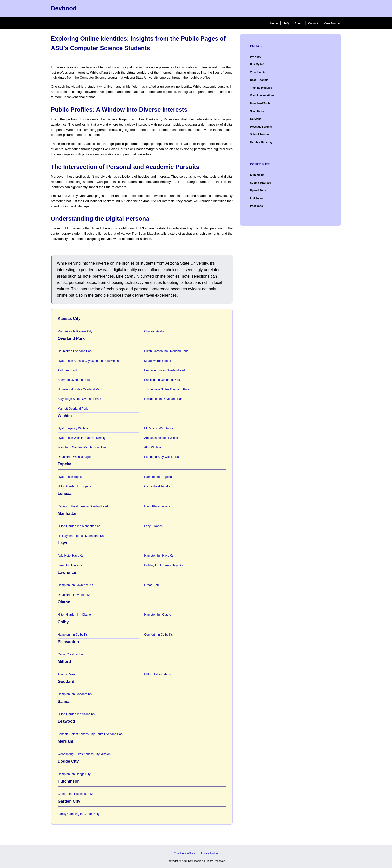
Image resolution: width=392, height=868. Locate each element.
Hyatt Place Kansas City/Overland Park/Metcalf (89, 361)
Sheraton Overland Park (74, 380)
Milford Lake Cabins (157, 674)
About (299, 23)
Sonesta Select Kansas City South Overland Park (91, 734)
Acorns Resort (67, 674)
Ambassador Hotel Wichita (162, 438)
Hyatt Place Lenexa (157, 506)
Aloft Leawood (67, 370)
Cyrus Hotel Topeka (157, 486)
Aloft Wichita (153, 447)
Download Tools (260, 103)
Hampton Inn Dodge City (74, 774)
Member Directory (262, 142)
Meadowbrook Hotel (158, 361)
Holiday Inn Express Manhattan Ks (81, 536)
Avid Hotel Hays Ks (71, 556)
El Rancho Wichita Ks (159, 428)
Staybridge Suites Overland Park (79, 399)
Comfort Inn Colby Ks (158, 635)
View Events (258, 72)
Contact (313, 23)
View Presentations (262, 95)
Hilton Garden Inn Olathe (74, 615)
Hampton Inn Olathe (158, 615)
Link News (257, 198)
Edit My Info (258, 64)
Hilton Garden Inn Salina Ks (76, 714)
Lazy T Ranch (153, 526)
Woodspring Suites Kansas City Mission (84, 754)
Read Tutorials (259, 80)
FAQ (286, 23)
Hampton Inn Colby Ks (73, 635)
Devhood (64, 8)
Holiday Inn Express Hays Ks (164, 565)
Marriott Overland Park (73, 409)
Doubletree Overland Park (75, 351)
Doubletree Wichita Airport (75, 457)
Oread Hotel (152, 585)
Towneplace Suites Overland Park (167, 389)
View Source (332, 23)
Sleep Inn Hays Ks (70, 565)
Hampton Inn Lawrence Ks (75, 585)
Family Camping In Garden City (79, 814)
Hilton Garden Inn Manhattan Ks (79, 526)
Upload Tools (259, 190)
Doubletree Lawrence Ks (74, 595)
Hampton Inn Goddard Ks (75, 694)
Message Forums (261, 127)
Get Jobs (256, 119)
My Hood (256, 57)
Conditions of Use (184, 853)
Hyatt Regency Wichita (73, 428)
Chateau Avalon (155, 331)
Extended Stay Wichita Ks (161, 457)
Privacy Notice (209, 853)
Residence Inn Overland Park (164, 399)
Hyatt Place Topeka (71, 477)
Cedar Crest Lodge (70, 654)
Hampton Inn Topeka (158, 477)
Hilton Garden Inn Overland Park (166, 351)
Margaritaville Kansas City (75, 331)
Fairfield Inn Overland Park (162, 380)
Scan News (257, 111)
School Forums (260, 134)
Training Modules (261, 88)
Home (274, 23)
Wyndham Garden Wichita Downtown (83, 447)
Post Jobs (257, 206)
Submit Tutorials (261, 183)
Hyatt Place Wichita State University (82, 438)
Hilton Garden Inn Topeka (75, 486)
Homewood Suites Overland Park (80, 389)
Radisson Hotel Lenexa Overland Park (83, 506)
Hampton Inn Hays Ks (159, 556)
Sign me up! (258, 175)
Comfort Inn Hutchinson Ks (76, 794)
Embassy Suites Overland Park (165, 370)
